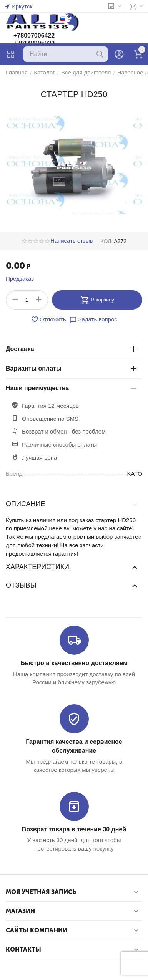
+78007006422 (34, 36)
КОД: (106, 241)
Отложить (48, 319)
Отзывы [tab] (72, 585)
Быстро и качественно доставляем (74, 663)
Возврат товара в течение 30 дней (74, 829)
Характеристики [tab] (72, 567)
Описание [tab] (72, 504)
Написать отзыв (72, 241)
